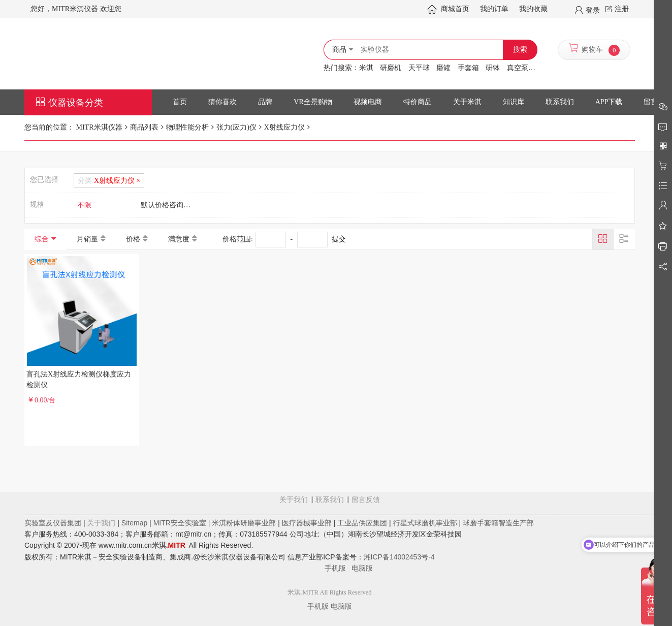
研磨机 (391, 68)
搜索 (520, 50)
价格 (133, 239)
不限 (84, 205)
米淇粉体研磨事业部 (244, 523)
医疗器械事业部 (307, 523)
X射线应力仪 (284, 127)
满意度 (179, 239)
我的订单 (494, 9)
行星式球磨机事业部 (425, 523)
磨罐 (443, 68)
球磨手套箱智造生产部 (498, 523)
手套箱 (468, 68)
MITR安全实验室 (180, 523)
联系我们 (330, 500)
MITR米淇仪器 (98, 127)
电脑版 (362, 568)
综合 (42, 239)
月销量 (87, 239)
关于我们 (294, 500)
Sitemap (134, 523)
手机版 (338, 568)
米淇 (366, 68)
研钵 (493, 68)
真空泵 (518, 68)
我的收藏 (533, 9)
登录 (593, 10)
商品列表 (144, 127)
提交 (339, 239)
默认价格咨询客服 (169, 205)
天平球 (419, 68)
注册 (622, 9)
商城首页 (455, 9)
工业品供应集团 (362, 523)
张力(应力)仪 (236, 127)
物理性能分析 (187, 127)
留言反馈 (330, 541)
